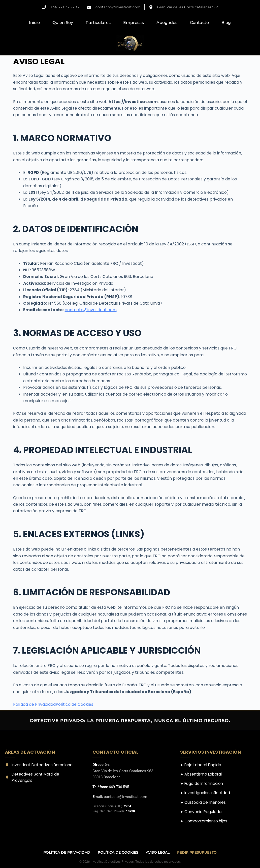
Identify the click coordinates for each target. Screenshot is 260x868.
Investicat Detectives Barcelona (39, 765)
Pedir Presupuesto (197, 852)
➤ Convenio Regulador (201, 812)
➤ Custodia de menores (203, 802)
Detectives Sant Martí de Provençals (32, 777)
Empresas (134, 23)
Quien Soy (63, 23)
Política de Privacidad (34, 704)
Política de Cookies (74, 704)
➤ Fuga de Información (202, 783)
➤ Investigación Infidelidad (205, 793)
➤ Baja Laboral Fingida (201, 765)
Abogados (167, 23)
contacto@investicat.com (91, 310)
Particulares (98, 23)
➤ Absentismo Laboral (201, 774)
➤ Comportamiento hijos (204, 821)
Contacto (199, 23)
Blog (226, 23)
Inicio (34, 23)
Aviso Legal (158, 852)
